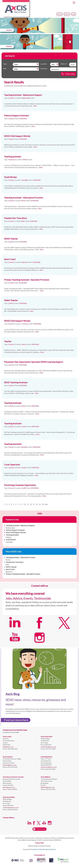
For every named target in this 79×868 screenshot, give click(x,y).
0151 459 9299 (12, 767)
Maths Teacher (11, 300)
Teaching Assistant (13, 403)
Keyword (44, 68)
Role (5, 68)
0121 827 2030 (50, 789)
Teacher (8, 341)
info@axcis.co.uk (8, 747)
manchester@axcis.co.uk (49, 767)
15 (40, 504)
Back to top (39, 829)
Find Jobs (70, 74)
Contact (60, 14)
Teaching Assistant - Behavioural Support (23, 95)
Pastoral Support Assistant (16, 115)
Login (74, 14)
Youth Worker (11, 177)
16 (43, 504)
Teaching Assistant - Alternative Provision (24, 198)
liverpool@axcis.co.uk (10, 765)
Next (46, 504)
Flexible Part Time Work (15, 218)
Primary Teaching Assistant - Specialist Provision (27, 280)
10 (25, 504)
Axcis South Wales (9, 797)
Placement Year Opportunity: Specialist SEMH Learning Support (34, 362)
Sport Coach (10, 259)
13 (34, 504)
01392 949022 (12, 789)
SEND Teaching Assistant (16, 382)
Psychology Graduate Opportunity (20, 485)
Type (5, 64)
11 (28, 504)
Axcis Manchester (47, 757)
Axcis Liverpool (8, 757)
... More (35, 106)
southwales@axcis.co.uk (11, 807)
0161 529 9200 (50, 769)
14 (37, 504)
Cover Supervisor (12, 464)
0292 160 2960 (12, 810)
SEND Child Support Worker (17, 136)
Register (67, 14)
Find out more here (16, 720)
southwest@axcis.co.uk (48, 747)
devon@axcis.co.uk (9, 787)
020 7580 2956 (12, 749)
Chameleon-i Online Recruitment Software (43, 849)
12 (31, 504)
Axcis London (7, 737)
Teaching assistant (13, 157)
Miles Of (64, 64)
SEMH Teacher (11, 239)
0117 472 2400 (50, 749)
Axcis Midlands (46, 777)
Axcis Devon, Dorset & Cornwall (13, 777)
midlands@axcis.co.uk (48, 787)
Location (44, 64)
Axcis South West (47, 737)
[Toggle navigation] (74, 3)
